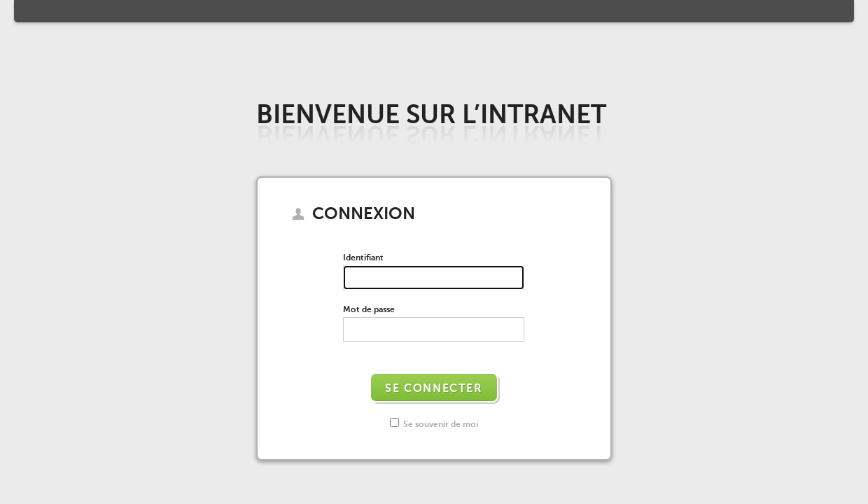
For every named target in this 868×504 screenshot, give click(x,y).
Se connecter (434, 388)
